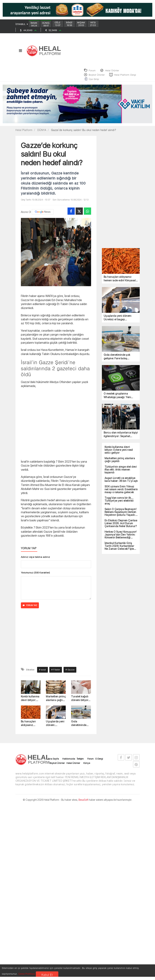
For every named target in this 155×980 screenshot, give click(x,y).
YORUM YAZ (30, 608)
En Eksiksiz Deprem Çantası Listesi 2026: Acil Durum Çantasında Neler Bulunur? (121, 526)
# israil (42, 672)
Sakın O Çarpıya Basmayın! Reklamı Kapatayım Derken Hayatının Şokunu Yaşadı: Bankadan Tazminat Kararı (121, 515)
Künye (87, 765)
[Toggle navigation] (21, 53)
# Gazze (70, 672)
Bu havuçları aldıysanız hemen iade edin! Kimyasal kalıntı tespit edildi (29, 726)
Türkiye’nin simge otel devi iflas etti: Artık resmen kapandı (121, 472)
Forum (90, 761)
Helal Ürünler (73, 765)
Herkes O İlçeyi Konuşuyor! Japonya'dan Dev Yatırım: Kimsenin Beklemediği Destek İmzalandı (121, 537)
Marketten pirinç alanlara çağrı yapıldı (56, 701)
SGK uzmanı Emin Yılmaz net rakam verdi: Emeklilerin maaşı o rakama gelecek (121, 492)
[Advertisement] (56, 426)
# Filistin (56, 672)
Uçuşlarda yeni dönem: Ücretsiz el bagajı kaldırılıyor (55, 726)
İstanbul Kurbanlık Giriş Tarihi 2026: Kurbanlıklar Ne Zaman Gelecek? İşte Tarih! (119, 548)
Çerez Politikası (27, 974)
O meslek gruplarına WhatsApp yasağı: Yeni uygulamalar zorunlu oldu (119, 398)
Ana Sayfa (53, 761)
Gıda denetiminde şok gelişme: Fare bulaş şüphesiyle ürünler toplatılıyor (79, 726)
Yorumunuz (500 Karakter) (35, 575)
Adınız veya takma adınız (35, 559)
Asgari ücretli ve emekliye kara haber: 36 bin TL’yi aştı (121, 482)
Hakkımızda (69, 761)
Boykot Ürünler (57, 765)
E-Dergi (99, 761)
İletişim (80, 761)
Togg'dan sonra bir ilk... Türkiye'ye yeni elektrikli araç (119, 503)
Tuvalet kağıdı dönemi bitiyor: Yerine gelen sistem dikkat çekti (80, 701)
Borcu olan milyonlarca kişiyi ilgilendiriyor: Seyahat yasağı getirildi (121, 437)
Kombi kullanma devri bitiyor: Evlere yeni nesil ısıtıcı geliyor (31, 701)
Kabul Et (47, 975)
